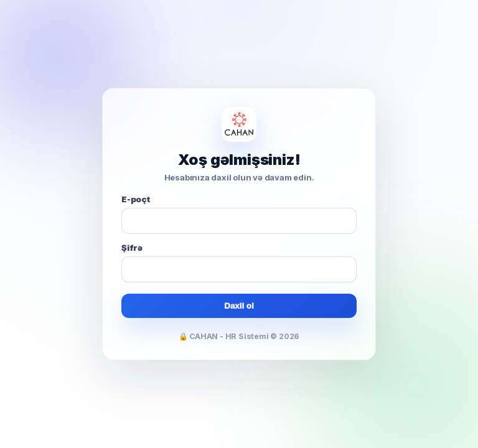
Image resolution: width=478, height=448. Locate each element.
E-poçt (136, 199)
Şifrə (132, 248)
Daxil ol (239, 306)
